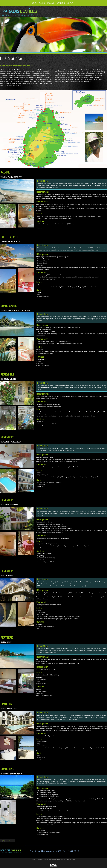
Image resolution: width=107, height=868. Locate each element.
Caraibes (42, 3)
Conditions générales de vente (57, 860)
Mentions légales (71, 860)
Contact (70, 3)
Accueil (34, 3)
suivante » (11, 841)
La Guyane (51, 3)
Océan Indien (61, 3)
